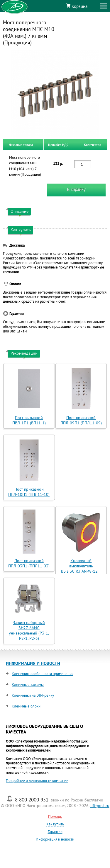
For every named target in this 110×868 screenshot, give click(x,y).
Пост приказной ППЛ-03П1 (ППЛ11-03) (29, 563)
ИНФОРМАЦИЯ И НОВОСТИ (33, 663)
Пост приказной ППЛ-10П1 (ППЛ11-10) (29, 492)
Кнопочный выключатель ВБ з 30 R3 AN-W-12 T (81, 566)
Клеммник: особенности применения (43, 674)
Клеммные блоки (26, 706)
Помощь (55, 816)
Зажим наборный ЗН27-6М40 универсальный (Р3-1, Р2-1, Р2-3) (29, 630)
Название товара (21, 144)
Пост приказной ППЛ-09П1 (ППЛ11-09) (81, 420)
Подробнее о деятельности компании (37, 781)
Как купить (55, 824)
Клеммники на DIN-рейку (33, 695)
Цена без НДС (58, 144)
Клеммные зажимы (28, 685)
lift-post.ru (100, 806)
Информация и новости (55, 839)
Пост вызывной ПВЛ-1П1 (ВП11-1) (29, 420)
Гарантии (55, 832)
